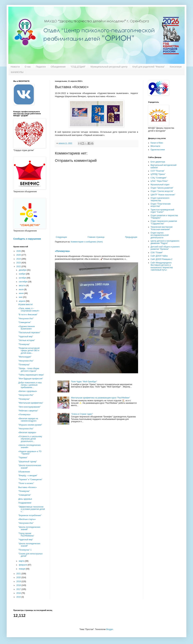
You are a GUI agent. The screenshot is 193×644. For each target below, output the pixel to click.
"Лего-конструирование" (29, 407)
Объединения (58, 67)
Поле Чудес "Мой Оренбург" (84, 382)
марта (22, 561)
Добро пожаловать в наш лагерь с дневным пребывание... (30, 385)
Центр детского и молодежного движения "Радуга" (165, 242)
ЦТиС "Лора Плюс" (159, 181)
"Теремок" (23, 458)
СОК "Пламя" (157, 253)
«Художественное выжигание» (27, 328)
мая (21, 297)
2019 (19, 581)
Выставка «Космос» (28, 487)
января (22, 569)
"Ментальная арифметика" (31, 403)
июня (21, 293)
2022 (19, 267)
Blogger (110, 629)
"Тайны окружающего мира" (31, 375)
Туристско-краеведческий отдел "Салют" (162, 211)
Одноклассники (158, 150)
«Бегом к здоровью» (28, 391)
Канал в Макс (157, 143)
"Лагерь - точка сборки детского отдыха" (29, 370)
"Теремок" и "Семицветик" (30, 480)
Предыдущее (131, 237)
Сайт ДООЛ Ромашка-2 (161, 259)
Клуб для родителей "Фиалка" (149, 67)
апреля (22, 301)
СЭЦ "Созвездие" (159, 178)
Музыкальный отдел (160, 185)
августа (23, 286)
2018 (19, 585)
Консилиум (176, 67)
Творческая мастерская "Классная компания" (161, 228)
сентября (23, 282)
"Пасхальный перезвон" (29, 333)
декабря (23, 270)
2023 (19, 263)
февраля (23, 565)
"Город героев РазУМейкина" (26, 535)
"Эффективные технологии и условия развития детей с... (32, 509)
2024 (19, 259)
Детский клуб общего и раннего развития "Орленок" (165, 248)
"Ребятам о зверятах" (28, 411)
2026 (19, 251)
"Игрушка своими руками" (30, 425)
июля (21, 289)
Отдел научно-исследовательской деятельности (160, 235)
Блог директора (158, 162)
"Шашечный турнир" (28, 462)
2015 (19, 597)
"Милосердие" (25, 357)
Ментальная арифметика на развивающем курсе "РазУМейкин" (100, 398)
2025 (19, 255)
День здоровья (25, 499)
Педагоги (41, 67)
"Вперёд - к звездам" (28, 476)
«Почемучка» (62, 251)
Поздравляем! (25, 503)
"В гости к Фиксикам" (28, 315)
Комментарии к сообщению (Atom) (87, 242)
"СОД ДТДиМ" (78, 67)
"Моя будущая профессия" (31, 379)
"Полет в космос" (26, 483)
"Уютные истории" (27, 340)
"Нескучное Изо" (26, 319)
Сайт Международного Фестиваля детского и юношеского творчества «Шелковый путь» (162, 266)
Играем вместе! (26, 304)
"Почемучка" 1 (25, 550)
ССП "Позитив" (158, 171)
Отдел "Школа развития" (162, 188)
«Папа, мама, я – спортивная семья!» (29, 310)
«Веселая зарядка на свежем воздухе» (28, 420)
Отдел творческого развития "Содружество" (164, 222)
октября (23, 278)
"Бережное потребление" (30, 515)
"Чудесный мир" (26, 337)
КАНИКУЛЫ (17, 72)
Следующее (61, 237)
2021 (19, 574)
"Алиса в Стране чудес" (82, 414)
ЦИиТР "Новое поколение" (163, 195)
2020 (19, 577)
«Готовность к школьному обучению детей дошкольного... (30, 439)
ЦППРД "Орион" (158, 174)
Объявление (24, 472)
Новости (15, 67)
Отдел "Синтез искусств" (162, 191)
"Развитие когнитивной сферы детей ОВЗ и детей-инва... (29, 351)
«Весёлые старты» (27, 519)
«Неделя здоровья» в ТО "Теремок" (30, 453)
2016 (19, 593)
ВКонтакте (155, 146)
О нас (28, 67)
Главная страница (96, 237)
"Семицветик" (25, 322)
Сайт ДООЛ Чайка (159, 256)
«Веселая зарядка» (27, 432)
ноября (22, 274)
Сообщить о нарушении (27, 239)
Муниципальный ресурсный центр (109, 67)
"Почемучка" (24, 344)
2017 (19, 589)
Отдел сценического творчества (160, 199)
